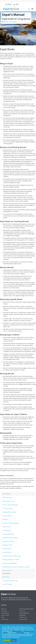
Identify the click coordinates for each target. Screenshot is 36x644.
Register (8, 5)
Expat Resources (7, 570)
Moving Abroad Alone (8, 534)
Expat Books (6, 577)
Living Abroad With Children (10, 538)
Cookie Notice (20, 633)
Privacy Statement (17, 631)
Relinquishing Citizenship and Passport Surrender (16, 567)
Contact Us (22, 611)
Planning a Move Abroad (9, 512)
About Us (4, 609)
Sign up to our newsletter (10, 22)
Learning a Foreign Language (11, 523)
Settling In (5, 519)
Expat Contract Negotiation (10, 505)
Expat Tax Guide (7, 584)
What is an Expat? (8, 497)
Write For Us (23, 617)
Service (5, 633)
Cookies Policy (23, 619)
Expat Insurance (7, 516)
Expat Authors (5, 613)
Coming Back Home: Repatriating (12, 556)
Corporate (4, 611)
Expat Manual (6, 494)
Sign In (16, 5)
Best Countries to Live (9, 501)
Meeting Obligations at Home (11, 559)
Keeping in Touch (7, 545)
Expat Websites (7, 573)
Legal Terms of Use (28, 631)
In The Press (5, 619)
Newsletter (22, 615)
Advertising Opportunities (26, 609)
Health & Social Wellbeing (10, 563)
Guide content (5, 615)
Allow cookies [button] (7, 640)
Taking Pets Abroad (8, 541)
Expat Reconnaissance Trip (10, 581)
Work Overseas (7, 549)
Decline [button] (14, 640)
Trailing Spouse (7, 530)
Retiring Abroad (7, 552)
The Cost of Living (8, 508)
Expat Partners (7, 527)
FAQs (3, 617)
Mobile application (24, 613)
